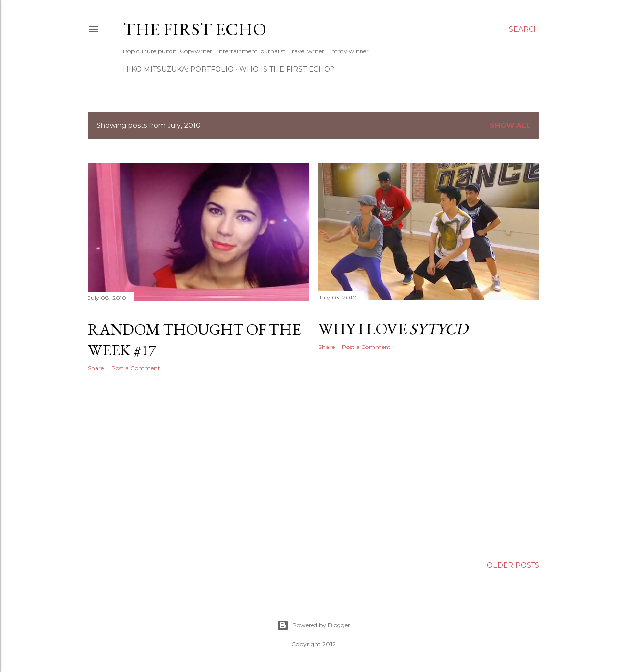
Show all (510, 125)
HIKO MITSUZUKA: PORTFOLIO (178, 69)
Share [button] (96, 368)
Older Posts (513, 565)
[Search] (524, 29)
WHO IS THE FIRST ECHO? (287, 69)
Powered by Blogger (313, 625)
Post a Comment (136, 368)
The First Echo (195, 29)
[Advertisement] (198, 465)
